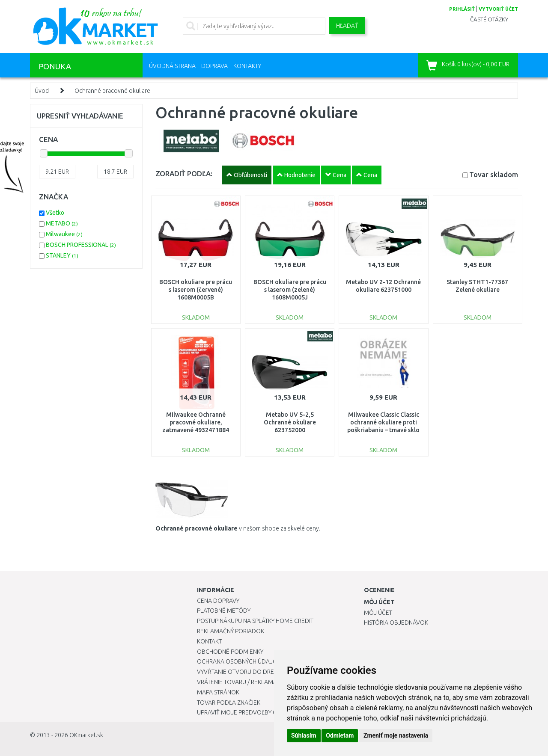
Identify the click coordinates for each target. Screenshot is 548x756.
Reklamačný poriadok (231, 631)
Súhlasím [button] (304, 735)
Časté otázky (489, 19)
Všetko (55, 213)
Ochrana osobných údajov (239, 661)
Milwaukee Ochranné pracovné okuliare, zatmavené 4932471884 (196, 422)
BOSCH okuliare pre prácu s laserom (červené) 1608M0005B (196, 290)
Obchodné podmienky (230, 652)
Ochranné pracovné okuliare (112, 91)
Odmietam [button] (340, 735)
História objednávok (396, 623)
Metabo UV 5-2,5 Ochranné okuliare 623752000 (290, 422)
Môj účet (378, 613)
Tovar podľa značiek (229, 703)
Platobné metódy (224, 611)
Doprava (214, 66)
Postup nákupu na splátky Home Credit (255, 621)
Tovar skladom (494, 174)
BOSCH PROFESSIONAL (81, 245)
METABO (62, 223)
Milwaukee (64, 234)
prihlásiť (462, 9)
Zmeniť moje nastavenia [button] (396, 735)
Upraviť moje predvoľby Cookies (247, 712)
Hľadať (347, 26)
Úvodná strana (172, 66)
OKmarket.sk (86, 735)
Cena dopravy (218, 601)
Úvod (42, 91)
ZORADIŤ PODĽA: (184, 173)
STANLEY (62, 255)
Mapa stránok (218, 692)
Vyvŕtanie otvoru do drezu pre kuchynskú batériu (273, 672)
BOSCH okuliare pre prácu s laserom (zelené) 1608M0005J (290, 290)
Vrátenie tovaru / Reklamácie (241, 682)
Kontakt (209, 641)
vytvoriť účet (498, 9)
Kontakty (247, 66)
